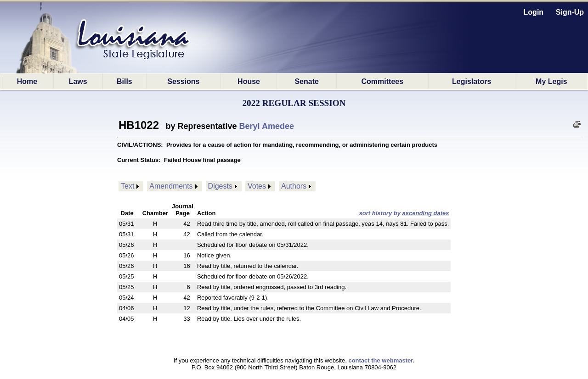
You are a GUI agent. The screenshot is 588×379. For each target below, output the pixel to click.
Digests (220, 186)
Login (534, 12)
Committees (383, 81)
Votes (257, 186)
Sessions (183, 81)
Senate (306, 81)
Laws (78, 81)
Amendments (171, 186)
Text (127, 186)
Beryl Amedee (267, 126)
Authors (294, 186)
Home (27, 81)
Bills (124, 81)
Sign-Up (570, 12)
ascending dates (426, 213)
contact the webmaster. (381, 360)
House (249, 81)
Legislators (472, 81)
